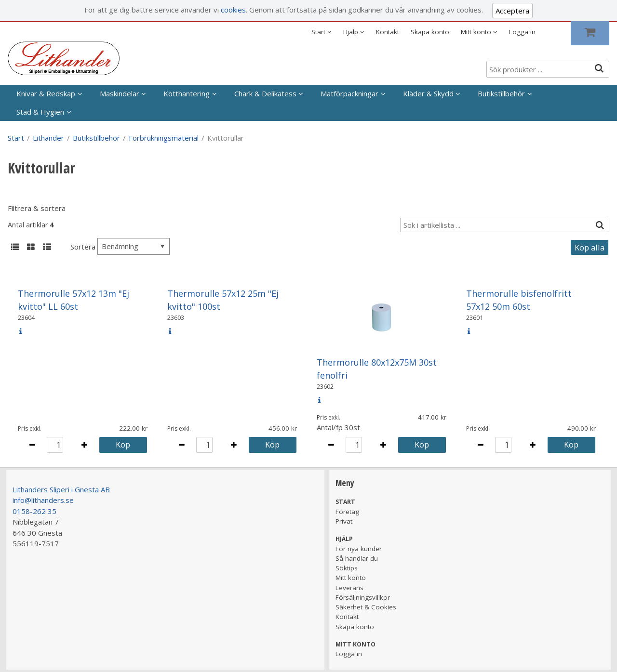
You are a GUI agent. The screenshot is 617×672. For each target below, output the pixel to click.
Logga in (522, 32)
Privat (344, 521)
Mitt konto (351, 578)
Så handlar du (357, 558)
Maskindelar (120, 93)
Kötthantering (187, 93)
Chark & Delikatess (265, 93)
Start (16, 138)
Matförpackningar (349, 93)
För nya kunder (359, 549)
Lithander (48, 138)
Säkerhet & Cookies (366, 607)
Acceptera (512, 11)
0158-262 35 (34, 511)
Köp (123, 444)
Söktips (347, 568)
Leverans (349, 588)
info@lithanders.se (43, 500)
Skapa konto (430, 32)
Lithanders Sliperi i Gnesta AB (61, 489)
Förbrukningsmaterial (164, 138)
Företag (347, 512)
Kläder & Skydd (428, 93)
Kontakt (388, 32)
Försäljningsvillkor (363, 597)
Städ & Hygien (40, 112)
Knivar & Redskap (46, 93)
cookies (233, 10)
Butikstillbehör (501, 93)
